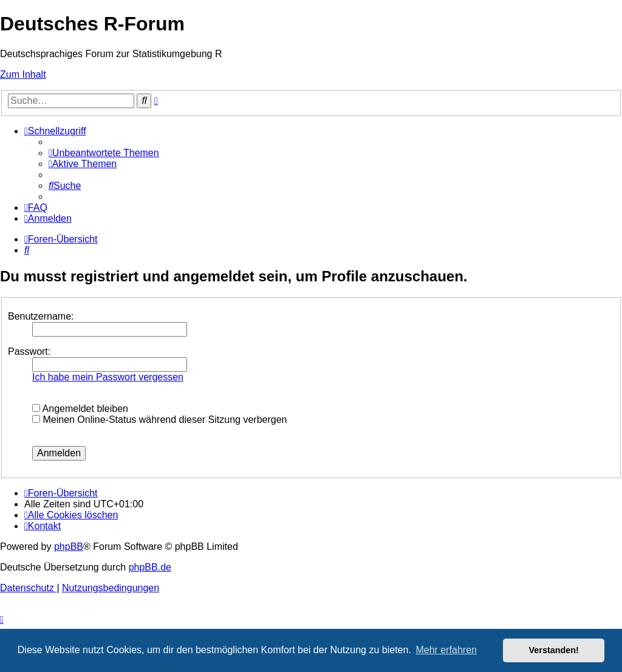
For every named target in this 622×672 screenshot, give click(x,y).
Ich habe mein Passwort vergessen (108, 377)
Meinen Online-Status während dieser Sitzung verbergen (159, 420)
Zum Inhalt (23, 74)
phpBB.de (150, 567)
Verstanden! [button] (554, 650)
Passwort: (29, 351)
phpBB (69, 547)
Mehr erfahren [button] (446, 650)
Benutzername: (41, 316)
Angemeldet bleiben (80, 409)
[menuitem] (104, 153)
